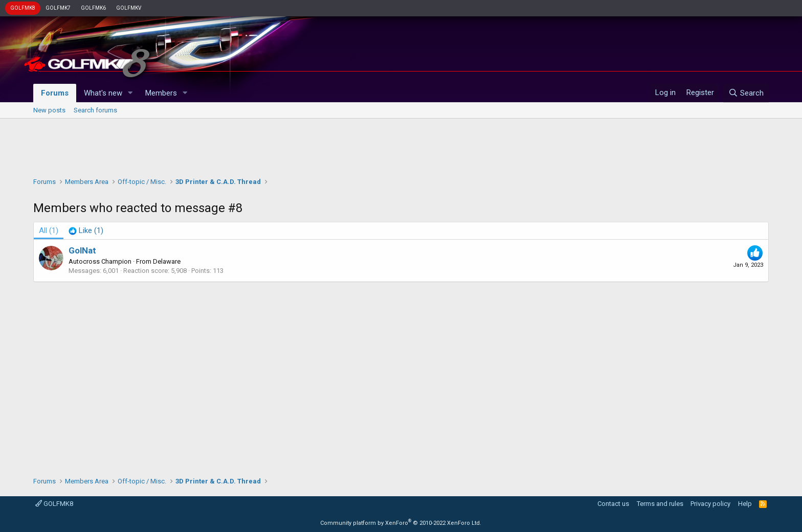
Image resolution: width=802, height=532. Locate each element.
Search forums (95, 110)
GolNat (82, 250)
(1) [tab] (49, 230)
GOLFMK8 (23, 8)
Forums (55, 93)
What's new (103, 93)
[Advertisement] (401, 145)
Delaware (167, 261)
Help (745, 504)
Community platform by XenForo (401, 523)
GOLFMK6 (93, 8)
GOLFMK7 (58, 8)
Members (161, 93)
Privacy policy (710, 504)
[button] (130, 93)
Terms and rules (660, 504)
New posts (49, 110)
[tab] (86, 231)
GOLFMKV (129, 8)
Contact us (613, 504)
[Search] (746, 93)
